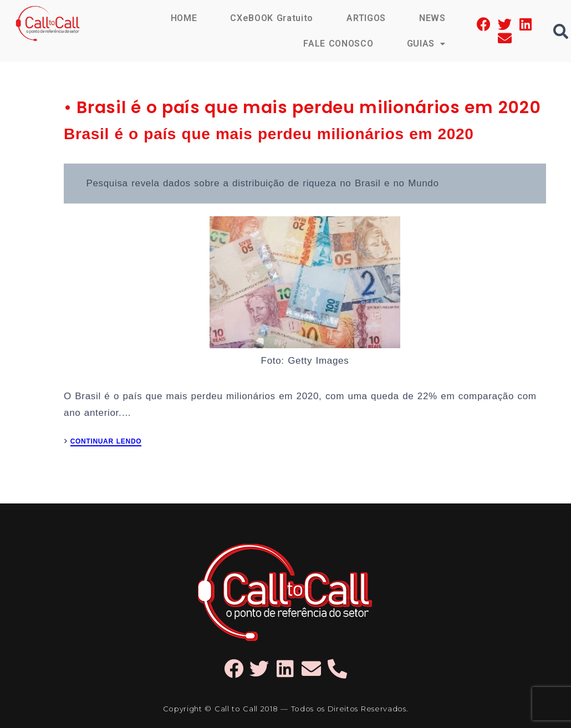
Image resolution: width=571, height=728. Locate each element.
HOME (184, 18)
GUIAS (426, 44)
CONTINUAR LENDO (106, 442)
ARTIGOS (366, 18)
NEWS (432, 18)
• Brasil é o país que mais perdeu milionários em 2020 (302, 108)
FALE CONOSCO (338, 44)
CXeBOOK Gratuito (272, 18)
